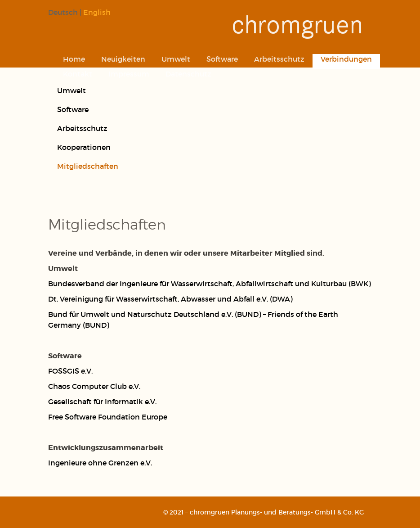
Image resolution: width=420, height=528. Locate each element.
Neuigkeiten (123, 59)
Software (222, 59)
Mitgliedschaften (88, 166)
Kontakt (78, 74)
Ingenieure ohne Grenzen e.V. (100, 463)
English (97, 12)
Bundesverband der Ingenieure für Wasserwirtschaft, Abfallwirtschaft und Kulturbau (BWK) (210, 283)
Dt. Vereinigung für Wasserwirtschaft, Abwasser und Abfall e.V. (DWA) (170, 299)
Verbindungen (346, 59)
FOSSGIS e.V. (70, 371)
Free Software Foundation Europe (108, 417)
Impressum (129, 74)
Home (74, 59)
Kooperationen (84, 147)
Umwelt (176, 59)
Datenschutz (188, 74)
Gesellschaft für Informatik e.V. (102, 401)
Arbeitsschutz (279, 59)
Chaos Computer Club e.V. (94, 386)
